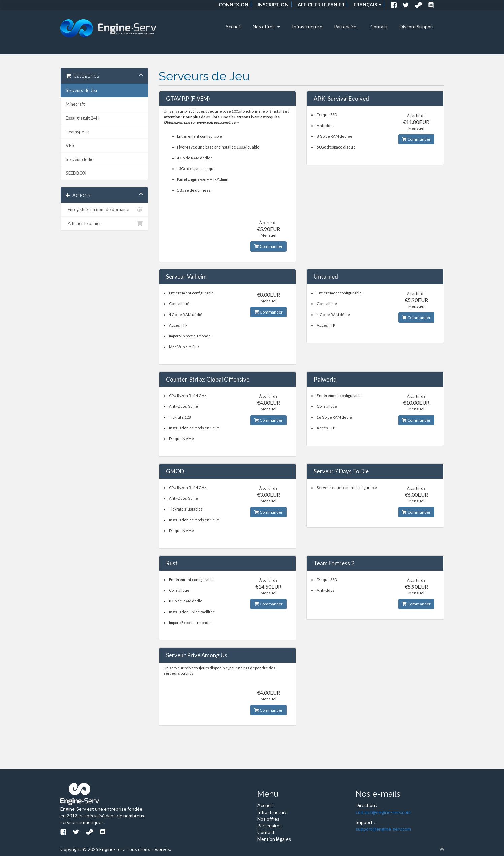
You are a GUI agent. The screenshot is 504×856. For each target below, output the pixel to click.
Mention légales (274, 839)
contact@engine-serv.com (383, 812)
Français (367, 5)
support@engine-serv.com (383, 829)
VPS (70, 145)
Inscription (273, 5)
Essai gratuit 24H (82, 118)
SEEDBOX (76, 173)
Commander (268, 246)
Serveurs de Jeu (81, 90)
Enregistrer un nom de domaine (105, 209)
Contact (379, 26)
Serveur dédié (79, 159)
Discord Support (417, 26)
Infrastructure (307, 26)
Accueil (233, 26)
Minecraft (75, 104)
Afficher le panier (321, 5)
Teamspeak (77, 132)
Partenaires (346, 26)
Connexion (233, 5)
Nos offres (266, 26)
